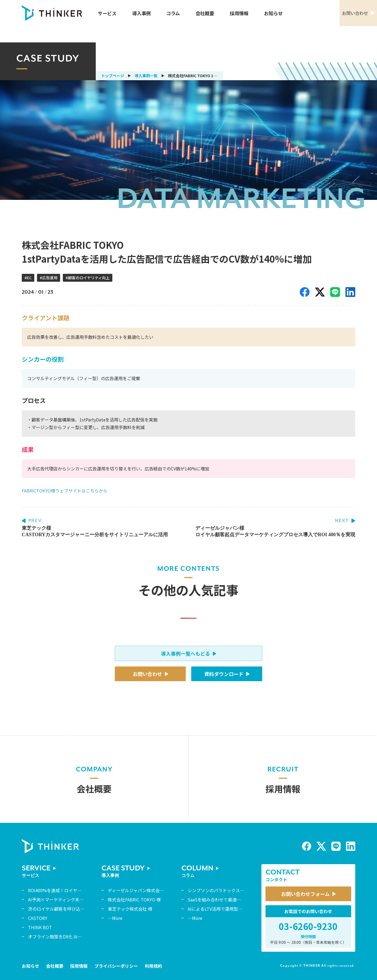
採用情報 (239, 13)
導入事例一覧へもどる (186, 653)
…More (115, 918)
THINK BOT (40, 927)
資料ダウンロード (224, 674)
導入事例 (141, 13)
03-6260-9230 (308, 926)
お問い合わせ (147, 674)
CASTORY (38, 918)
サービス (107, 13)
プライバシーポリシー (116, 966)
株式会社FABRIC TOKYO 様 (134, 900)
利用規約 (153, 966)
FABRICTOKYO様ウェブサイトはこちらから (65, 491)
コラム (173, 13)
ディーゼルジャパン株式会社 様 (139, 890)
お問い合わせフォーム (305, 894)
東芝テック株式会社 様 (130, 909)
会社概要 (205, 13)
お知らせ (273, 13)
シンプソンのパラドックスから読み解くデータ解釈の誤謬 (244, 890)
